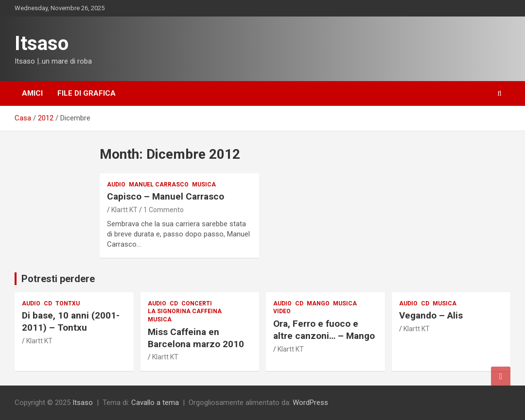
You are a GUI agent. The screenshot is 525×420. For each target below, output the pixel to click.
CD (48, 303)
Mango (318, 303)
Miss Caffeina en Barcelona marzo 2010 (196, 338)
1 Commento (164, 210)
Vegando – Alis (431, 315)
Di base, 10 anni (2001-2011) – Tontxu (71, 321)
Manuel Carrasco (159, 185)
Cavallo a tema (155, 403)
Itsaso (42, 43)
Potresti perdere (58, 279)
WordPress (310, 403)
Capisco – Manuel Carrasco (166, 196)
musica (204, 185)
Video (282, 311)
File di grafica (87, 93)
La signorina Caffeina (185, 311)
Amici (32, 93)
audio (116, 185)
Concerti (197, 303)
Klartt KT (124, 210)
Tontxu (68, 303)
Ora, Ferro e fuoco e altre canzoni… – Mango (324, 330)
